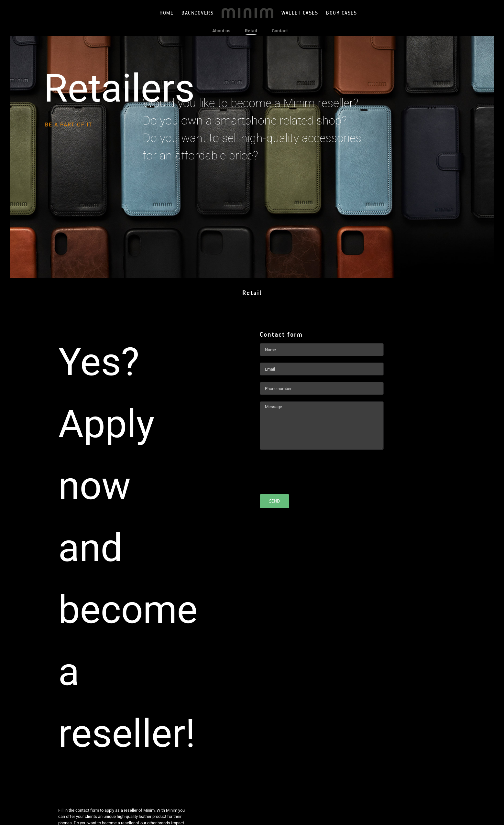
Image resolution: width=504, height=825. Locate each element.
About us (221, 31)
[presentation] (309, 469)
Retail (251, 31)
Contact (280, 31)
